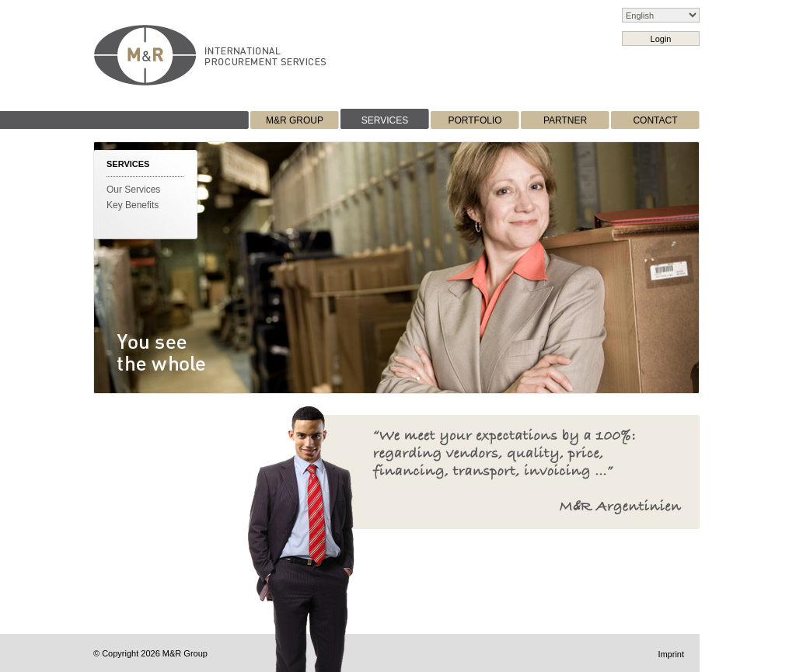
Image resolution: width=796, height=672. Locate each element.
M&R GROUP (295, 120)
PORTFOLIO (475, 120)
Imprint (671, 654)
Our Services (133, 190)
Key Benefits (133, 205)
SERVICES (385, 120)
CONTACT (655, 120)
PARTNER (565, 120)
